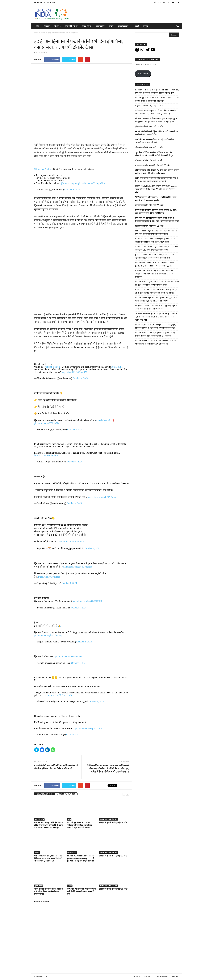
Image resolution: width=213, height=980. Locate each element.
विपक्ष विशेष (87, 26)
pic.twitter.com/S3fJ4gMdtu (91, 183)
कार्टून (146, 26)
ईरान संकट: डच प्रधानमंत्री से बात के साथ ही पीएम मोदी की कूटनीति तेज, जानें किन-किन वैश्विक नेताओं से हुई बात (155, 264)
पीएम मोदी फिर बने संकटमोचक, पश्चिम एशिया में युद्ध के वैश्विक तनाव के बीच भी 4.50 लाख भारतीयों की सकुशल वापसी (157, 219)
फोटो (137, 26)
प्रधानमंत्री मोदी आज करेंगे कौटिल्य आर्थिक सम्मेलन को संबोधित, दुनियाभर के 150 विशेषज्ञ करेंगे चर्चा (56, 767)
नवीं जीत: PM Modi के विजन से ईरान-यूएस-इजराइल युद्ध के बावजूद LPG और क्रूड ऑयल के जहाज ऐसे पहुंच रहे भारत (81, 858)
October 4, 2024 (72, 189)
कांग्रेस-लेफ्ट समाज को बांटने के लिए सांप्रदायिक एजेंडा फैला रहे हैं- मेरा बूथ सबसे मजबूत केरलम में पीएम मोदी (157, 180)
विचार (111, 26)
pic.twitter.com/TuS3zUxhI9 (58, 695)
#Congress (87, 567)
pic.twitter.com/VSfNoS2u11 (48, 423)
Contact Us (175, 977)
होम (38, 26)
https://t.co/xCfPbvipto (49, 577)
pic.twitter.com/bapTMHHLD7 (87, 601)
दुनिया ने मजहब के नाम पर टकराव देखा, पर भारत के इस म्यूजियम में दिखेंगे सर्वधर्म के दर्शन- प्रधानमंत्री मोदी (154, 256)
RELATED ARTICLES (44, 794)
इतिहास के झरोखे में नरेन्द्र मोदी (109, 819)
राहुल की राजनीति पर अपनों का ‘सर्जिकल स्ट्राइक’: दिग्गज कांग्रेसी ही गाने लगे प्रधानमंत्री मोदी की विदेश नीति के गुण (155, 154)
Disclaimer (148, 977)
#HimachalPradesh (43, 169)
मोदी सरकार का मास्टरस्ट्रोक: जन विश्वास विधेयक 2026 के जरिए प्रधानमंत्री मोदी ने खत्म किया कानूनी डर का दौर (48, 858)
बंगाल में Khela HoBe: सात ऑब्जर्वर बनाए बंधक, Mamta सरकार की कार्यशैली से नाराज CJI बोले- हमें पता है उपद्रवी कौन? (156, 189)
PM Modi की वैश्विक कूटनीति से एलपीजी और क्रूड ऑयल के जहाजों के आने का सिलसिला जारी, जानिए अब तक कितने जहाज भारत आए (156, 317)
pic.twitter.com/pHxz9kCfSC (69, 657)
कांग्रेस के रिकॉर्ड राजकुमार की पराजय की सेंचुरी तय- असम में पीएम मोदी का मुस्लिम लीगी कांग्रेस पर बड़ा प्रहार (156, 232)
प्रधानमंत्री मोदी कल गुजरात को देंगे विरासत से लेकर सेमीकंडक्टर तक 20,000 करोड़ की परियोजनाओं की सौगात (157, 283)
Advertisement (162, 977)
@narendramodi (53, 367)
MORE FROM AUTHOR (66, 794)
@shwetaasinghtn (69, 183)
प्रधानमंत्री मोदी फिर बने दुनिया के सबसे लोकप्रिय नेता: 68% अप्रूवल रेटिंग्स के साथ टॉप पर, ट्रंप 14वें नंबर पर (155, 342)
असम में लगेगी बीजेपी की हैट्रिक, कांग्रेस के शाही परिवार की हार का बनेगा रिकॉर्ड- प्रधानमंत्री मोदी (49, 891)
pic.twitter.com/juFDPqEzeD (72, 542)
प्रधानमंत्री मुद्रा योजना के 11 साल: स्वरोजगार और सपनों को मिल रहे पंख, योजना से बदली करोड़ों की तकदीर (80, 825)
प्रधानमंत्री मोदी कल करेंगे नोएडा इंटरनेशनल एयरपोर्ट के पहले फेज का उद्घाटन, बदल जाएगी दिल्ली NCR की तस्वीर (156, 334)
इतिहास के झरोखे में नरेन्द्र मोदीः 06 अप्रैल (113, 889)
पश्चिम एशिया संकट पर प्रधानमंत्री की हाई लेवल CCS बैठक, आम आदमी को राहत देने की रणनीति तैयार (156, 211)
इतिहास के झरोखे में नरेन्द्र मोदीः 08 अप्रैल (113, 823)
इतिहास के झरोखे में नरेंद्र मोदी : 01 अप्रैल (149, 226)
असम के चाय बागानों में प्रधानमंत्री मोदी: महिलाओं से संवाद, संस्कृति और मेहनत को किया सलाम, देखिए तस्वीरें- (155, 240)
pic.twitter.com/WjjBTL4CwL (90, 728)
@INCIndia (117, 367)
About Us (137, 977)
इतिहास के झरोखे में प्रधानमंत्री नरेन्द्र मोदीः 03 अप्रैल (153, 165)
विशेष (58, 26)
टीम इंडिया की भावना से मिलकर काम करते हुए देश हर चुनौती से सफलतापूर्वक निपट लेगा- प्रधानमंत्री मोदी (157, 307)
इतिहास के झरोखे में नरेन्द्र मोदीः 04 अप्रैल (149, 160)
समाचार (47, 26)
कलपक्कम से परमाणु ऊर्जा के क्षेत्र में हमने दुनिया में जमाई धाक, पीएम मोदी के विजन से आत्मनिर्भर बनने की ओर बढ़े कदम (48, 825)
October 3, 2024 (74, 735)
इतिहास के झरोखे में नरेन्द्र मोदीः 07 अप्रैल (113, 856)
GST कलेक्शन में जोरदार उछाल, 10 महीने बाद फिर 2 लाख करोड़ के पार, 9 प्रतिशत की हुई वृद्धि (156, 199)
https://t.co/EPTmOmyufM (74, 372)
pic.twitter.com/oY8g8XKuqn (102, 497)
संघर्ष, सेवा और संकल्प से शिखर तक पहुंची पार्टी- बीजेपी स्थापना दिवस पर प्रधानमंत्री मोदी (81, 891)
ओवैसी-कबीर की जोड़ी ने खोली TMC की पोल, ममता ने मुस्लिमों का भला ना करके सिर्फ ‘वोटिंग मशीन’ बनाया (157, 172)
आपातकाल (100, 26)
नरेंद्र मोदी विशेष (71, 26)
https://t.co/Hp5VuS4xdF (46, 455)
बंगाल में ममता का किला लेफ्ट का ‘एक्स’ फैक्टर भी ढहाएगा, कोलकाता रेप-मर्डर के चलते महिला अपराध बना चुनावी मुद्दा (155, 326)
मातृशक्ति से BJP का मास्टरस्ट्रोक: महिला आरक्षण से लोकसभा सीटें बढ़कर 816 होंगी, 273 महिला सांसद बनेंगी (156, 248)
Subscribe (143, 74)
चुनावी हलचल (124, 26)
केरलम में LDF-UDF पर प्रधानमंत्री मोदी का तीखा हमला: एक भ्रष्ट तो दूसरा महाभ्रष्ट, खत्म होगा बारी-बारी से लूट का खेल (156, 291)
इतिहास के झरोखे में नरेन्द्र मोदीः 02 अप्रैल (149, 205)
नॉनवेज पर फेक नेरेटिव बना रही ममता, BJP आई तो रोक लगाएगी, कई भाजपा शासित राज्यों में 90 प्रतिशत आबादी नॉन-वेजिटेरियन (156, 274)
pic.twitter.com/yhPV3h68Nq (48, 635)
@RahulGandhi (104, 420)
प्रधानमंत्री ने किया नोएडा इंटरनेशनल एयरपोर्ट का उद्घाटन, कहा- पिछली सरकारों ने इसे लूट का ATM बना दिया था (156, 299)
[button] (178, 26)
